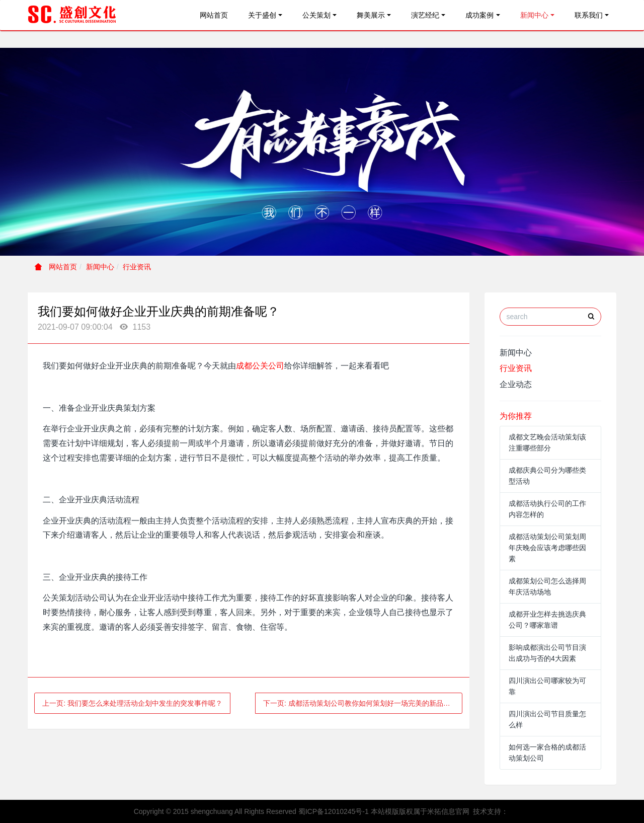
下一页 (363, 703)
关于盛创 (262, 15)
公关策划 (316, 15)
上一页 (132, 703)
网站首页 (214, 15)
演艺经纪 (425, 15)
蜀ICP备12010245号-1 (334, 811)
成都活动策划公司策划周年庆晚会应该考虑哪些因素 (547, 548)
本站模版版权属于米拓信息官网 (420, 811)
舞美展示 (371, 15)
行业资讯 (137, 267)
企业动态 (516, 384)
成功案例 (479, 15)
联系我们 (589, 15)
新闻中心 (534, 15)
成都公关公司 (260, 366)
